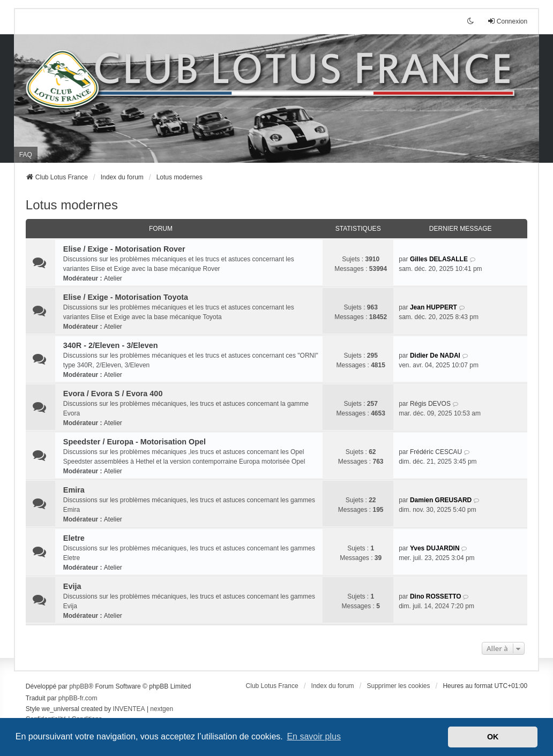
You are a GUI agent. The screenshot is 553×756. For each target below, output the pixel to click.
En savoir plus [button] (314, 736)
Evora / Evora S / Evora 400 (113, 394)
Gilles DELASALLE (439, 259)
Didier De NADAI (435, 356)
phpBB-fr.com (78, 698)
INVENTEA (129, 709)
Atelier (113, 278)
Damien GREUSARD (441, 500)
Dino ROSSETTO (436, 596)
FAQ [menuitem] (26, 155)
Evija (72, 586)
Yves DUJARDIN (435, 548)
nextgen (162, 709)
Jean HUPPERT (434, 307)
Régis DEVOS (430, 404)
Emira (74, 490)
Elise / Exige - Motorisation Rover (124, 249)
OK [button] (493, 737)
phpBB (79, 686)
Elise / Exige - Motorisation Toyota (126, 297)
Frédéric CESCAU (436, 452)
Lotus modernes (72, 205)
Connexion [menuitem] (507, 21)
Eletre (74, 538)
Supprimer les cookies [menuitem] (398, 686)
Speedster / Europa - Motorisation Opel (134, 442)
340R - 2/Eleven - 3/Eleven (111, 345)
